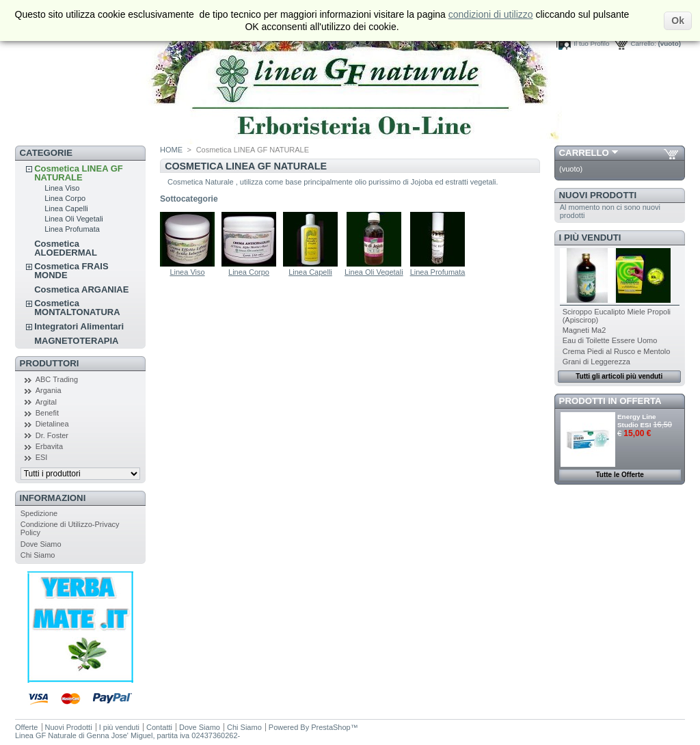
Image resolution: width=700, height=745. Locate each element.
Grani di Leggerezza (596, 362)
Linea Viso (62, 188)
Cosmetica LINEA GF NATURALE (79, 173)
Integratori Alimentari (79, 326)
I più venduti (590, 238)
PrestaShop (331, 727)
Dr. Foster (52, 435)
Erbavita (49, 446)
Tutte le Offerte (619, 475)
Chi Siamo (38, 555)
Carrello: (643, 43)
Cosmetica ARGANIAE (81, 289)
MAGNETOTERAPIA (76, 341)
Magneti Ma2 (584, 330)
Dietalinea (52, 424)
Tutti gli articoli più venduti (619, 376)
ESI (42, 457)
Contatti (159, 727)
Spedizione (39, 513)
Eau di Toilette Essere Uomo (610, 340)
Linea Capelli (66, 208)
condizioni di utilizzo (491, 14)
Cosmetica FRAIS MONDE (71, 271)
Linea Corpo (65, 198)
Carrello (584, 153)
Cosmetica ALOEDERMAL (66, 248)
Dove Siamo (41, 544)
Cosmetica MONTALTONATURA (77, 308)
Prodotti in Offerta (610, 401)
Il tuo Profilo (591, 43)
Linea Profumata (72, 229)
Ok (678, 21)
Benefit (47, 413)
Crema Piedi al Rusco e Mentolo (617, 351)
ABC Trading (57, 379)
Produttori (50, 363)
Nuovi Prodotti (598, 195)
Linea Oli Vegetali (74, 219)
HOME (171, 150)
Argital (46, 402)
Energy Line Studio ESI (637, 421)
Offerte (26, 727)
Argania (49, 390)
